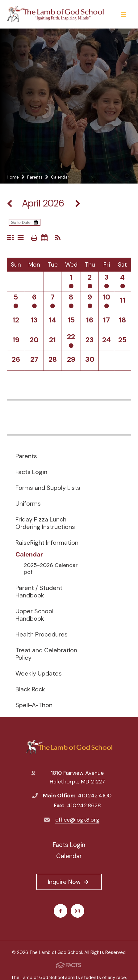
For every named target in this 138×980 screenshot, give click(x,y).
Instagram (77, 911)
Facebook (60, 911)
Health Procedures (42, 634)
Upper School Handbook (34, 615)
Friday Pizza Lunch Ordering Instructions (45, 523)
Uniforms (28, 503)
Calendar (29, 554)
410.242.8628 (84, 805)
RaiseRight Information (47, 543)
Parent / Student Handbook (39, 592)
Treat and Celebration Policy (46, 654)
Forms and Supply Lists (48, 488)
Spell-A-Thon (34, 705)
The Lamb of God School (69, 747)
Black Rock (30, 689)
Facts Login (31, 472)
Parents (26, 456)
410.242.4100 (95, 796)
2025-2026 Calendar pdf (51, 569)
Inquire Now (69, 882)
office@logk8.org (77, 820)
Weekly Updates (39, 673)
